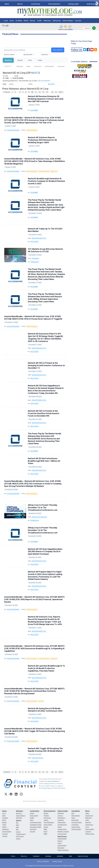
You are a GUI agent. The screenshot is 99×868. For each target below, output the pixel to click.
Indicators (45, 54)
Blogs (32, 820)
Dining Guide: (63, 811)
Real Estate (91, 4)
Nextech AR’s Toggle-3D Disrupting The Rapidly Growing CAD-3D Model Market (45, 750)
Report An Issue (83, 856)
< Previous (7, 92)
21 (56, 92)
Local (6, 21)
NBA (17, 827)
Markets (8, 60)
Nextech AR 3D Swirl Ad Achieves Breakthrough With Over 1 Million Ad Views (44, 461)
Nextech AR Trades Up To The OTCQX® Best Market (45, 230)
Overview (20, 66)
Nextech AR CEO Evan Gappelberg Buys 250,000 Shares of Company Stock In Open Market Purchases (45, 552)
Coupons (88, 832)
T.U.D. (87, 827)
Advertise (60, 856)
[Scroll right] (97, 4)
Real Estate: (62, 836)
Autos (73, 818)
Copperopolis (62, 834)
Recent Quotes (9, 54)
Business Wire (34, 242)
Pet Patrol (33, 829)
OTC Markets (35, 259)
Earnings (41, 701)
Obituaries (57, 21)
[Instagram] (21, 794)
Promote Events (77, 822)
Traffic (39, 21)
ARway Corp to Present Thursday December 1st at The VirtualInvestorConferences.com (43, 508)
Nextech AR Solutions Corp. (39, 238)
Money (33, 21)
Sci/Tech (5, 834)
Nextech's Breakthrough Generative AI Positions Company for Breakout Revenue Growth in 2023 (46, 181)
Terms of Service (43, 861)
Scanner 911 (89, 816)
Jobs (73, 813)
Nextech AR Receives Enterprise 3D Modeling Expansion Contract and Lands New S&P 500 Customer (46, 99)
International (49, 66)
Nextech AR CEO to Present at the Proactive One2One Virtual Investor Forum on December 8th (44, 413)
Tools (40, 60)
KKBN (45, 834)
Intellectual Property (44, 171)
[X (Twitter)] (6, 794)
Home (13, 856)
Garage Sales (76, 827)
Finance (60, 841)
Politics (4, 827)
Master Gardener (63, 850)
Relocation (61, 848)
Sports (20, 4)
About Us (24, 856)
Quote (11, 84)
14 (47, 92)
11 (36, 92)
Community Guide (36, 822)
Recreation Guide (36, 827)
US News (19, 21)
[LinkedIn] (16, 794)
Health (32, 818)
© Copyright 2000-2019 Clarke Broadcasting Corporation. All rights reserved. (50, 866)
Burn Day (19, 813)
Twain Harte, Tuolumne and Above (62, 825)
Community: (35, 811)
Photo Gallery (90, 829)
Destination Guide (36, 825)
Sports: (19, 820)
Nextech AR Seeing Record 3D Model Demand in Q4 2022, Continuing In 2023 (45, 710)
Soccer (18, 832)
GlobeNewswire (35, 262)
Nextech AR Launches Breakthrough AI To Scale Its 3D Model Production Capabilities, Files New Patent (46, 668)
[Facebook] (11, 794)
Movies (46, 813)
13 (43, 92)
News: (5, 811)
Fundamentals (62, 839)
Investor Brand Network (13, 130)
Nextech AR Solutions (37, 758)
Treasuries (61, 66)
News (7, 4)
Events (32, 813)
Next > (61, 92)
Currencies (38, 66)
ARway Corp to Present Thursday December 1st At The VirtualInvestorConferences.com (43, 530)
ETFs (30, 60)
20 (52, 92)
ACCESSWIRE (34, 110)
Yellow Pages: (90, 834)
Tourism (78, 21)
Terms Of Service (59, 788)
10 (32, 92)
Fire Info (33, 832)
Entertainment (54, 4)
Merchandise (76, 816)
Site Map (48, 856)
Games (46, 820)
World (26, 21)
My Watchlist (28, 54)
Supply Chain (54, 171)
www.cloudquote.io (53, 781)
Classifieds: (76, 811)
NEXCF (35, 73)
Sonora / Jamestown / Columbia (62, 818)
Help (70, 856)
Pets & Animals (76, 829)
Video (87, 820)
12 (40, 92)
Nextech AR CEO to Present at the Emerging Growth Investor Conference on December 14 (46, 365)
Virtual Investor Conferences (39, 517)
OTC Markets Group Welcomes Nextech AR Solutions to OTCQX (45, 250)
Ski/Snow (19, 818)
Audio (87, 813)
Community (36, 4)
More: (88, 811)
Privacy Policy (46, 788)
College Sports (21, 834)
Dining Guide (73, 4)
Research (51, 84)
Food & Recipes (49, 822)
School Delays (68, 21)
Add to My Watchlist (44, 81)
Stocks (20, 60)
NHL (17, 829)
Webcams (47, 21)
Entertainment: (50, 811)
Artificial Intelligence (32, 130)
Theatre (46, 816)
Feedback (36, 856)
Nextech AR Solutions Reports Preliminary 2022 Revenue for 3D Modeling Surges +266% (42, 140)
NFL (17, 823)
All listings (61, 813)
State (12, 21)
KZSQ (46, 832)
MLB (17, 825)
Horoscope (47, 818)
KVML (45, 829)
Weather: (20, 811)
